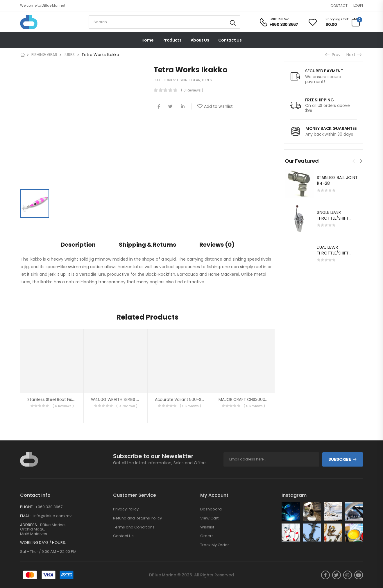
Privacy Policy (126, 509)
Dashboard (211, 509)
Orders (207, 536)
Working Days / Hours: (43, 543)
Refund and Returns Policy (137, 518)
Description (78, 245)
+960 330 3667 (49, 507)
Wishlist (207, 527)
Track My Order (215, 545)
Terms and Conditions (134, 527)
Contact (339, 6)
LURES (69, 55)
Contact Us (230, 40)
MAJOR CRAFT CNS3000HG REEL (249, 399)
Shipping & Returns (147, 245)
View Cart (209, 518)
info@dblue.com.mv (52, 516)
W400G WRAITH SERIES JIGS (118, 399)
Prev (333, 55)
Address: (29, 525)
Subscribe (340, 459)
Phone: (27, 507)
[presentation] (354, 160)
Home (148, 40)
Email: (26, 516)
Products (172, 40)
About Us (200, 40)
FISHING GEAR (44, 55)
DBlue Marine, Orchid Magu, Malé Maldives (43, 529)
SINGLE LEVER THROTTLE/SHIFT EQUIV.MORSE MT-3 (335, 218)
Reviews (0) (217, 245)
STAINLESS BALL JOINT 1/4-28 (337, 180)
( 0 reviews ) (192, 90)
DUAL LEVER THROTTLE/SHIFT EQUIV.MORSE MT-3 (335, 253)
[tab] (78, 244)
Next (354, 55)
